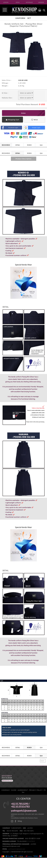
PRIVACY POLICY (36, 790)
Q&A (41, 145)
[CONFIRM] (31, 841)
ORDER (41, 2)
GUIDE (14, 790)
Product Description (23, 159)
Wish (34, 120)
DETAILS (18, 145)
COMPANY (6, 790)
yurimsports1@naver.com (17, 849)
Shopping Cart (13, 120)
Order (23, 113)
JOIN (18, 2)
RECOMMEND (6, 145)
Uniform (20, 18)
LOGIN (6, 2)
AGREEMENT (23, 790)
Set (29, 18)
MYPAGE (29, 2)
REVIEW (29, 145)
